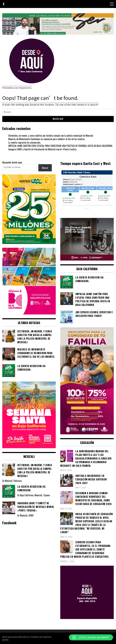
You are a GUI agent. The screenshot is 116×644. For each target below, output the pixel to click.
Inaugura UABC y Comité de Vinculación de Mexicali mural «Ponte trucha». (43, 149)
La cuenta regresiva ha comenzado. (24, 142)
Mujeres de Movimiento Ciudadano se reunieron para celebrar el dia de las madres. (47, 139)
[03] (87, 618)
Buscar (45, 168)
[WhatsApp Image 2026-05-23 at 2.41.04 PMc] (87, 259)
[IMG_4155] (58, 34)
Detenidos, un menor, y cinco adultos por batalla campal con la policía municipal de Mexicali (51, 136)
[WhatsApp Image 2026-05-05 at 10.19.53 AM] (29, 313)
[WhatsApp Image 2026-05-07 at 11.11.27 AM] (29, 243)
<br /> (87, 191)
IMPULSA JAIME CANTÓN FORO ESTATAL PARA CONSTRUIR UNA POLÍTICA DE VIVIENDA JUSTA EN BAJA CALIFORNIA (60, 146)
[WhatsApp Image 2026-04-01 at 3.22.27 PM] (29, 447)
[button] (91, 637)
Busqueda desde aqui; (12, 162)
